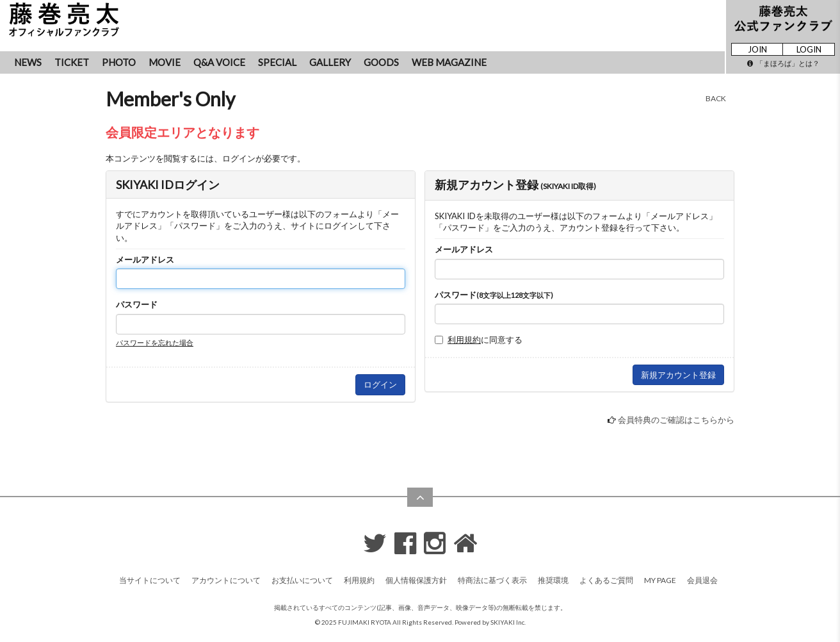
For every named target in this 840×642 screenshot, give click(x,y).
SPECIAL (277, 62)
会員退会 (702, 580)
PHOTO (119, 62)
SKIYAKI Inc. (508, 622)
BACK (716, 98)
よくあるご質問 (606, 580)
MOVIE (165, 62)
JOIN (757, 49)
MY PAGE (660, 580)
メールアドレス (145, 259)
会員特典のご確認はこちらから (676, 420)
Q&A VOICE (219, 62)
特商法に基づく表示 (492, 580)
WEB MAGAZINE (449, 62)
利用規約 (464, 340)
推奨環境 (553, 580)
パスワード (137, 304)
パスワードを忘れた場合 (155, 342)
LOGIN (809, 49)
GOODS (381, 62)
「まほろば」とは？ (783, 63)
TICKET (72, 62)
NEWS (28, 62)
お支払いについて (302, 580)
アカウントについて (226, 580)
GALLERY (330, 62)
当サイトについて (150, 580)
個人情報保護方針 (416, 580)
